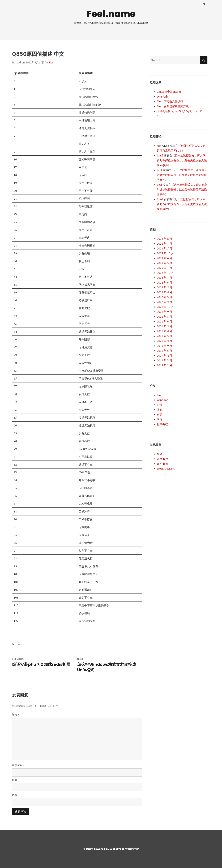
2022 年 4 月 (165, 292)
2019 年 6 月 (165, 351)
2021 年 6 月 (165, 321)
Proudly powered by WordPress (104, 849)
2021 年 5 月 (165, 326)
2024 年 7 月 (165, 244)
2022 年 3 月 (165, 297)
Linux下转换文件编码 (170, 101)
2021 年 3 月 (165, 336)
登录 (160, 454)
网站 (15, 795)
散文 (160, 410)
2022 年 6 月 (165, 282)
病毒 (160, 419)
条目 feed (163, 459)
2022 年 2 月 (165, 302)
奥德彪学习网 (132, 849)
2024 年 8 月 (165, 239)
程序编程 (162, 424)
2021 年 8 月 (165, 317)
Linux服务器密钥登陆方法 (173, 106)
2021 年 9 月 (165, 312)
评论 (16, 715)
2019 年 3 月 (165, 360)
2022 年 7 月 (165, 278)
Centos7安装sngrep (169, 92)
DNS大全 (162, 96)
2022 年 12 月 (165, 273)
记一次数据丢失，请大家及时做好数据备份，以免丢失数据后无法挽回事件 (182, 160)
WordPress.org (166, 469)
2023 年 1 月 (165, 268)
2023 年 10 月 (165, 253)
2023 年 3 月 (165, 263)
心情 (160, 405)
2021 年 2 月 (165, 341)
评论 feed (163, 464)
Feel (52, 62)
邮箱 (16, 780)
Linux (20, 644)
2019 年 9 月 (165, 346)
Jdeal (160, 155)
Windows (163, 400)
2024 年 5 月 (165, 248)
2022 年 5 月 (165, 287)
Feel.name (111, 14)
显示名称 (18, 765)
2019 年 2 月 (165, 365)
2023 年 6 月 (165, 258)
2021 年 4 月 (165, 331)
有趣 (160, 414)
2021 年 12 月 (165, 307)
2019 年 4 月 (165, 356)
